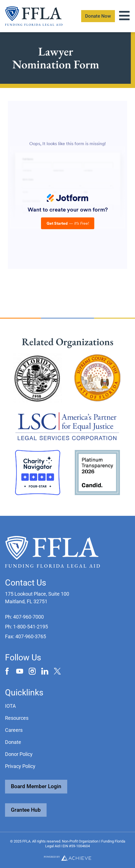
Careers (14, 730)
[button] (24, 617)
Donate (13, 742)
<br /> (67, 185)
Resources (17, 718)
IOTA (10, 706)
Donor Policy (19, 754)
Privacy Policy (20, 766)
